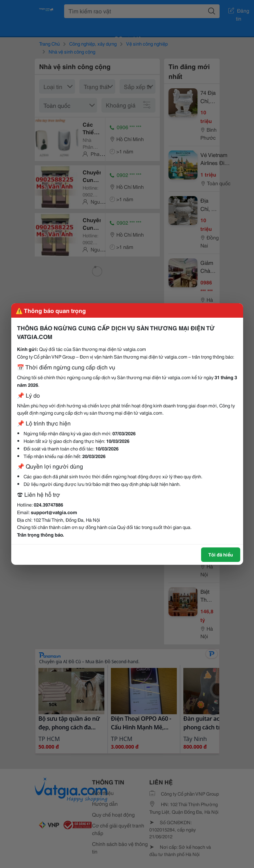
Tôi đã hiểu (221, 554)
